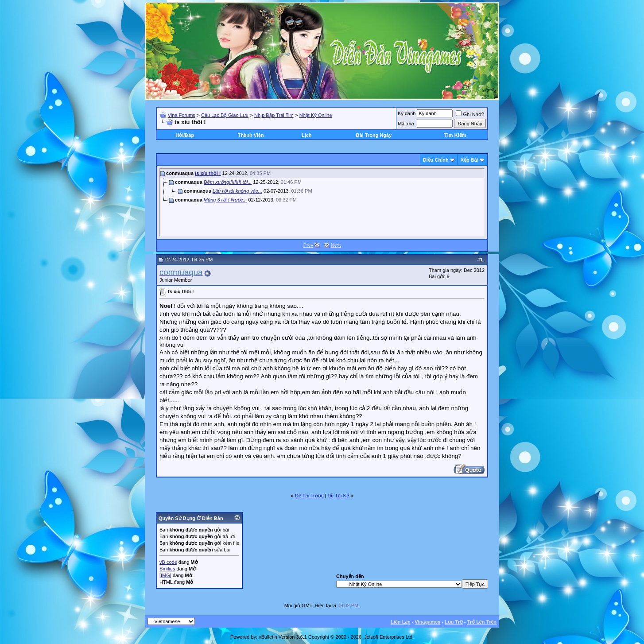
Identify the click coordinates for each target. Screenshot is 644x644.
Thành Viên (251, 135)
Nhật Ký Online (316, 115)
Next (336, 245)
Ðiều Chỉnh (436, 160)
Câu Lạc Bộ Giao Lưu (225, 115)
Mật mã (406, 124)
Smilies (167, 569)
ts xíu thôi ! (208, 173)
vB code (168, 562)
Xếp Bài (469, 160)
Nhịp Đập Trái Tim (274, 115)
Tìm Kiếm (455, 135)
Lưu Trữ (454, 622)
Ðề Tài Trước (309, 496)
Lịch (307, 135)
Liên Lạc (401, 622)
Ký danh (407, 113)
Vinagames (427, 622)
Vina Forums (182, 115)
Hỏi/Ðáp (185, 135)
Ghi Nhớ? (470, 114)
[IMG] (165, 575)
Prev (308, 245)
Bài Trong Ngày (374, 135)
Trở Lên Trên (482, 622)
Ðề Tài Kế (338, 496)
